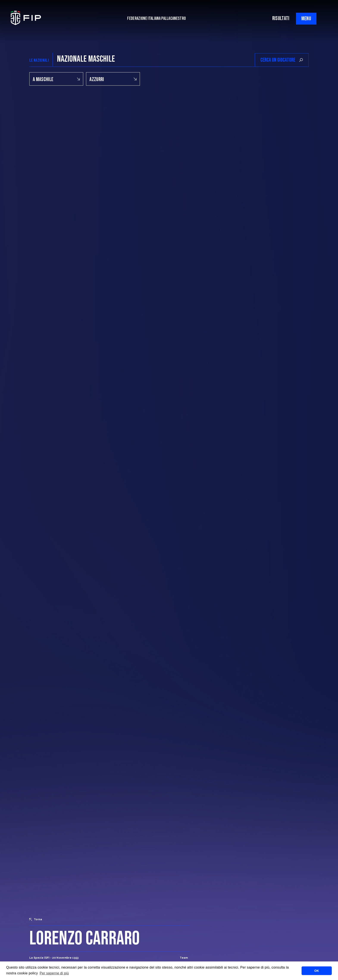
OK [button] (317, 971)
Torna (36, 919)
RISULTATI (281, 18)
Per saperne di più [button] (54, 973)
